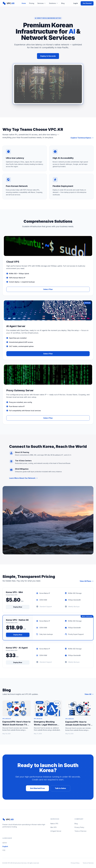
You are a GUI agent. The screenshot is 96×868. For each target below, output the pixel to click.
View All (89, 694)
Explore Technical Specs (82, 138)
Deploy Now (18, 607)
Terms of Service (80, 831)
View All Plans (87, 581)
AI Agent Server (56, 831)
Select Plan (48, 289)
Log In (76, 3)
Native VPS (54, 824)
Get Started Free (37, 788)
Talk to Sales (60, 788)
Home (24, 3)
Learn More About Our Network (23, 478)
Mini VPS (53, 827)
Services (42, 3)
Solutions (53, 3)
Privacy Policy (79, 827)
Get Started (87, 3)
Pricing (32, 3)
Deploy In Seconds (48, 56)
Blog (63, 3)
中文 (4, 850)
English (5, 846)
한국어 (5, 843)
